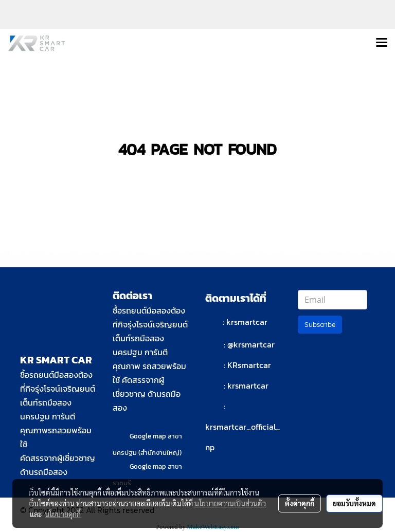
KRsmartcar (249, 365)
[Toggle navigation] (382, 43)
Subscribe (320, 325)
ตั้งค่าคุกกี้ (300, 503)
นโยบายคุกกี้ (63, 514)
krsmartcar (247, 322)
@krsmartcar (251, 344)
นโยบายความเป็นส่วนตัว (230, 503)
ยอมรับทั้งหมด (354, 503)
